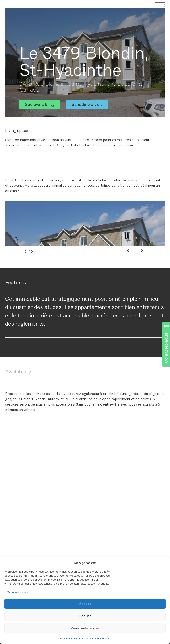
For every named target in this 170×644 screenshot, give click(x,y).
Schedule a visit (87, 104)
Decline (85, 616)
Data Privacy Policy (71, 638)
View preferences (85, 628)
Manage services (17, 592)
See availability (40, 104)
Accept (85, 604)
